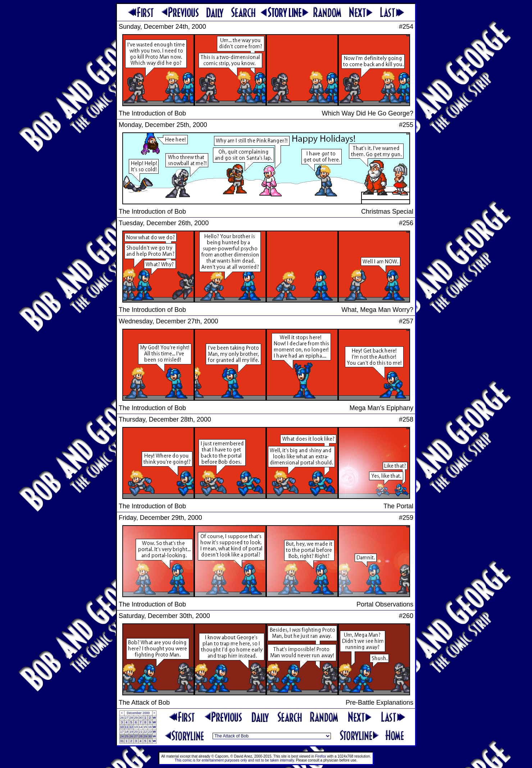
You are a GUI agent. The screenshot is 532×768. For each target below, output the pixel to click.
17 (122, 732)
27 (127, 718)
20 (136, 732)
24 (122, 736)
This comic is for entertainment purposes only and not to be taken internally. (235, 760)
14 (141, 727)
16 (150, 727)
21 (141, 732)
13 (136, 727)
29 (136, 718)
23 (150, 732)
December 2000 (138, 713)
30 (141, 718)
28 (131, 718)
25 (127, 736)
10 (122, 727)
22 (145, 732)
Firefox (321, 756)
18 (127, 732)
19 (131, 732)
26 (122, 718)
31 (122, 741)
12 (131, 727)
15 (145, 727)
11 (127, 727)
